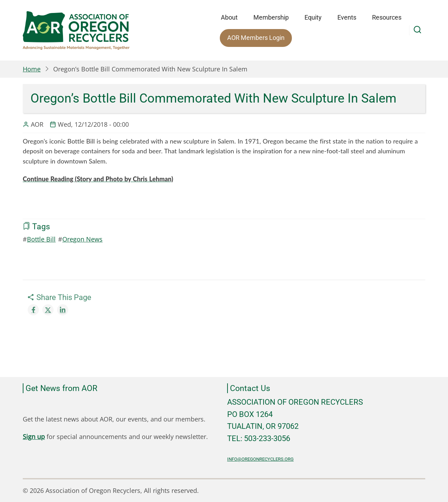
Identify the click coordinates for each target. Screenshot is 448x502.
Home (32, 69)
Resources (387, 17)
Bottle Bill (41, 239)
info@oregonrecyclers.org (260, 459)
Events (347, 17)
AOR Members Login (256, 38)
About (229, 17)
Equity (313, 17)
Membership (271, 17)
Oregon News (82, 239)
